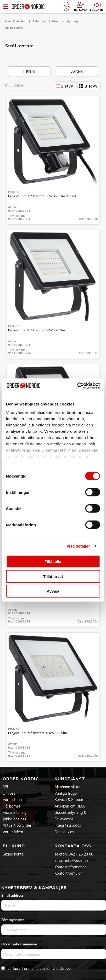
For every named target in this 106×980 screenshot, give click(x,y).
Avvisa (53, 591)
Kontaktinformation (71, 867)
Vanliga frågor (66, 793)
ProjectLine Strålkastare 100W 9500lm (38, 733)
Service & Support (70, 800)
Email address (14, 895)
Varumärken (13, 832)
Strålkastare (14, 28)
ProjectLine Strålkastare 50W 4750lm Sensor (42, 196)
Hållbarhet (11, 806)
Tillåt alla (53, 562)
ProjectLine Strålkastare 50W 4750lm (37, 330)
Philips (14, 192)
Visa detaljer (78, 546)
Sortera (77, 71)
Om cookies (64, 832)
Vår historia (12, 800)
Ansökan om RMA (70, 806)
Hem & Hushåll (16, 21)
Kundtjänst (70, 779)
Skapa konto (13, 854)
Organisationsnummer (21, 944)
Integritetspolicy (68, 825)
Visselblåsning (15, 813)
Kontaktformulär (68, 873)
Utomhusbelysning (66, 21)
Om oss (9, 793)
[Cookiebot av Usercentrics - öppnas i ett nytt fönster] (77, 386)
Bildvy (88, 86)
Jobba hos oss (14, 819)
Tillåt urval (53, 576)
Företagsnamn (14, 920)
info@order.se (77, 860)
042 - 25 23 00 (81, 854)
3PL (6, 787)
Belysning (40, 21)
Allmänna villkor (68, 787)
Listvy (65, 86)
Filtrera (29, 71)
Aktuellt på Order (17, 825)
